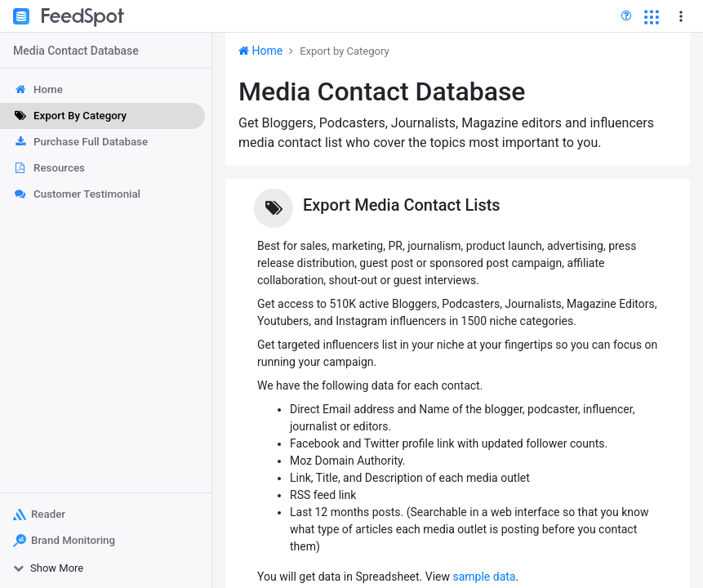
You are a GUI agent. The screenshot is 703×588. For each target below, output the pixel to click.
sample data (484, 577)
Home (260, 51)
